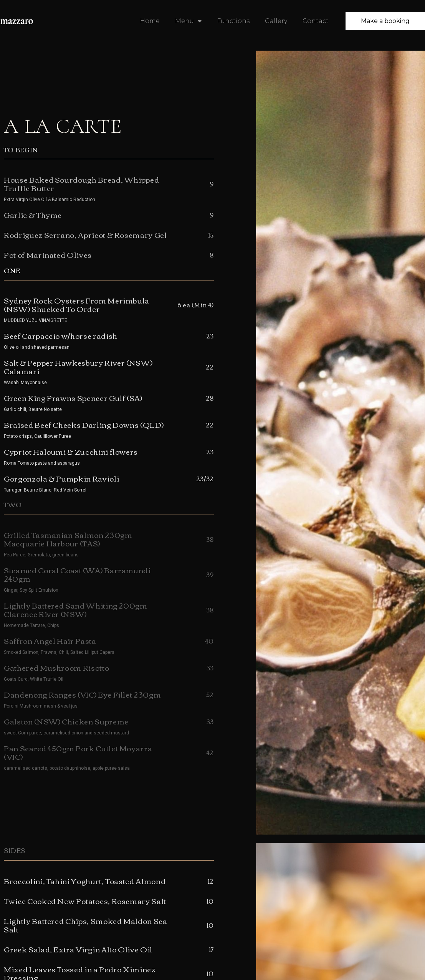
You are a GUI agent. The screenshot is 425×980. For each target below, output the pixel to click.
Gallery (276, 21)
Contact (316, 21)
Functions (233, 21)
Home (150, 21)
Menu (188, 21)
